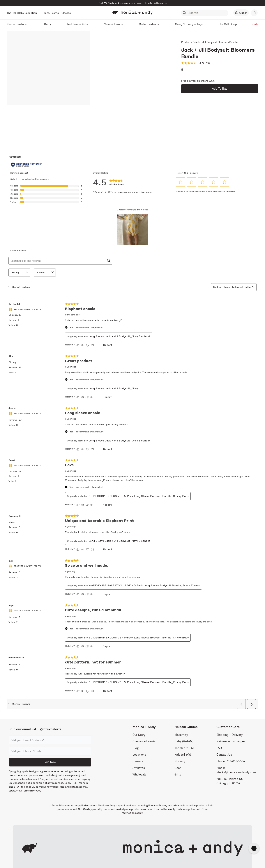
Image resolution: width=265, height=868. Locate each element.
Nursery (180, 761)
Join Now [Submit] (50, 762)
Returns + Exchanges (231, 741)
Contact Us (224, 755)
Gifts (178, 774)
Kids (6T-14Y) (183, 755)
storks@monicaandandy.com (236, 772)
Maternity (181, 735)
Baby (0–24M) (184, 741)
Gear (178, 768)
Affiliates (139, 768)
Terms (26, 791)
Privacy (37, 791)
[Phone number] (50, 751)
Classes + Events (144, 741)
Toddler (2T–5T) (185, 748)
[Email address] (50, 740)
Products (187, 42)
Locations (139, 755)
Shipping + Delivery (229, 735)
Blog (136, 748)
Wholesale (139, 774)
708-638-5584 (236, 761)
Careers (138, 761)
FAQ (219, 748)
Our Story (139, 735)
